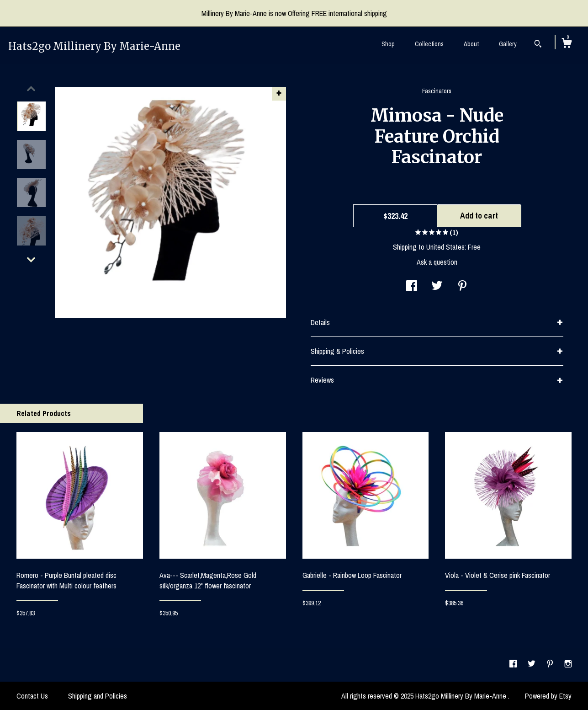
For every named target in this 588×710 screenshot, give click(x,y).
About (471, 44)
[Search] (538, 45)
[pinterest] (551, 664)
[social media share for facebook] (412, 287)
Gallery (508, 44)
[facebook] (514, 664)
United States (445, 247)
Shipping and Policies (98, 696)
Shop (388, 44)
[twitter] (532, 664)
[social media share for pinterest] (462, 287)
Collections (429, 44)
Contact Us (32, 696)
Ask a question (437, 262)
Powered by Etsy (548, 696)
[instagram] (568, 664)
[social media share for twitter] (437, 287)
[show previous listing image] (31, 89)
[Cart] (567, 44)
